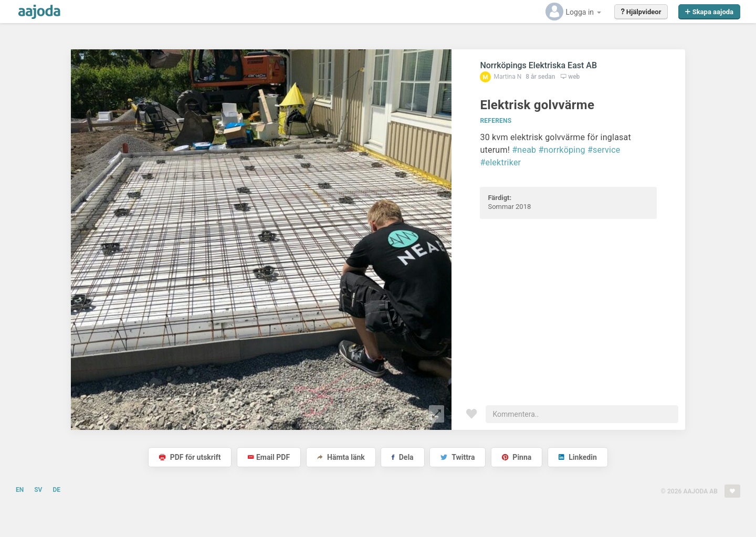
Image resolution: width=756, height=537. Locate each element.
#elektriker (500, 162)
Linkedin (578, 457)
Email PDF (269, 457)
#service (604, 150)
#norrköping (562, 150)
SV (38, 490)
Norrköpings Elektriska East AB (538, 65)
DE (56, 490)
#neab (524, 150)
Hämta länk (341, 457)
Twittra (458, 457)
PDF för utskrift (190, 457)
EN (20, 490)
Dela (402, 457)
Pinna (517, 457)
